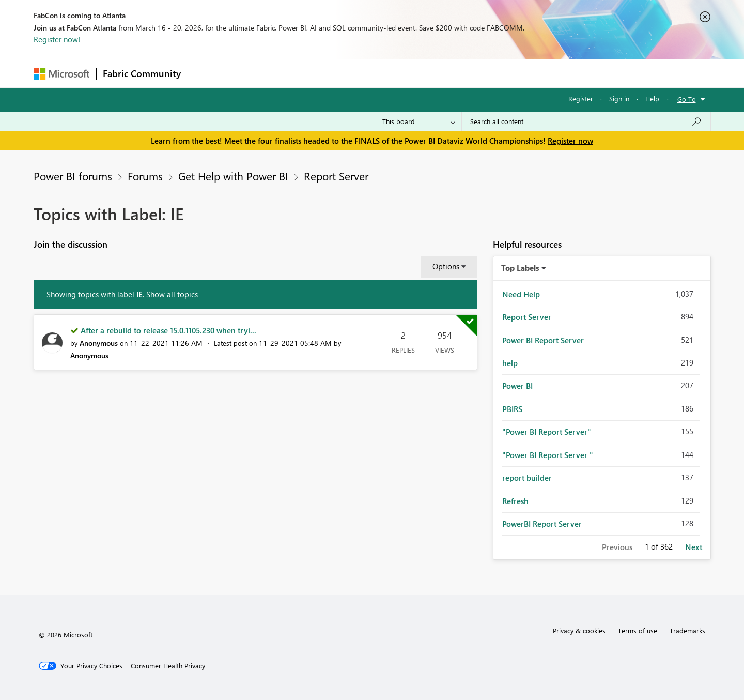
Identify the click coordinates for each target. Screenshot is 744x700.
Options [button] (446, 266)
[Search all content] (586, 121)
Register (581, 98)
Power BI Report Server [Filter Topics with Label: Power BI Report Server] (543, 340)
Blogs (384, 73)
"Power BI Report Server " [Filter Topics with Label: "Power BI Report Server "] (548, 455)
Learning (424, 73)
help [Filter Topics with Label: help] (510, 363)
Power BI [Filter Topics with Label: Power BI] (517, 386)
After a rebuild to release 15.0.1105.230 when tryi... (168, 330)
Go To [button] (687, 99)
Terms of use (638, 630)
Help (652, 98)
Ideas (292, 73)
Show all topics (172, 294)
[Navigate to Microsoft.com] (61, 74)
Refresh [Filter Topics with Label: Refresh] (515, 501)
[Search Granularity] (419, 121)
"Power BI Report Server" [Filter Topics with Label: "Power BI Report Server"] (547, 432)
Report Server (336, 176)
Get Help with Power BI (233, 176)
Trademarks (687, 630)
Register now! (57, 39)
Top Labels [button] (520, 268)
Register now (570, 141)
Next (694, 547)
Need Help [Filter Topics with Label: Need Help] (521, 294)
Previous (617, 547)
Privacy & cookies (579, 630)
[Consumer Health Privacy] (168, 666)
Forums (204, 73)
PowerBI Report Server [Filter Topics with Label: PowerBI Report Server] (542, 524)
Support (468, 73)
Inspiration (250, 73)
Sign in (619, 98)
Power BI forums (73, 176)
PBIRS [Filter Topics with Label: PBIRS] (512, 409)
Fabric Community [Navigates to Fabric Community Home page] (142, 73)
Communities (338, 73)
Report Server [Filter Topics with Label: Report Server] (527, 317)
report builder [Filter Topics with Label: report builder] (527, 478)
